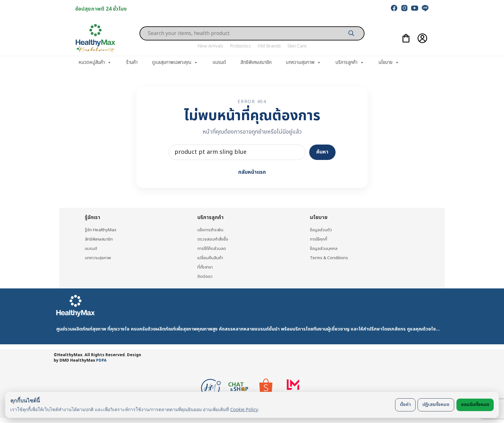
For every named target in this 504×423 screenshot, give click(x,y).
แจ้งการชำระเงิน (212, 229)
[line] (425, 8)
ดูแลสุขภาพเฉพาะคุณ (175, 63)
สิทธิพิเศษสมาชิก (256, 62)
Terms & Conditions (331, 257)
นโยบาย (389, 63)
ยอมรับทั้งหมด (475, 405)
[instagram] (404, 8)
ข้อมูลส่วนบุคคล (324, 248)
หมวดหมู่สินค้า (95, 63)
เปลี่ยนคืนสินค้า (211, 257)
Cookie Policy (244, 409)
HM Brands (269, 46)
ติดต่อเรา (206, 276)
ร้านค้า (132, 62)
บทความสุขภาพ (304, 63)
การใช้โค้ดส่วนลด (212, 248)
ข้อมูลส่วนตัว (321, 229)
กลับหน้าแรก (252, 172)
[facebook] (394, 8)
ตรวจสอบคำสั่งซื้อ (213, 239)
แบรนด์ (219, 62)
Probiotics (240, 46)
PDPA (101, 361)
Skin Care (297, 46)
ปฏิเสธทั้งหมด (436, 405)
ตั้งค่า (405, 405)
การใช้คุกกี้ (319, 239)
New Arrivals (210, 46)
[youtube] (415, 8)
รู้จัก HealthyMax (102, 229)
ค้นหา (322, 152)
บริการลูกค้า (350, 63)
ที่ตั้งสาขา (206, 267)
